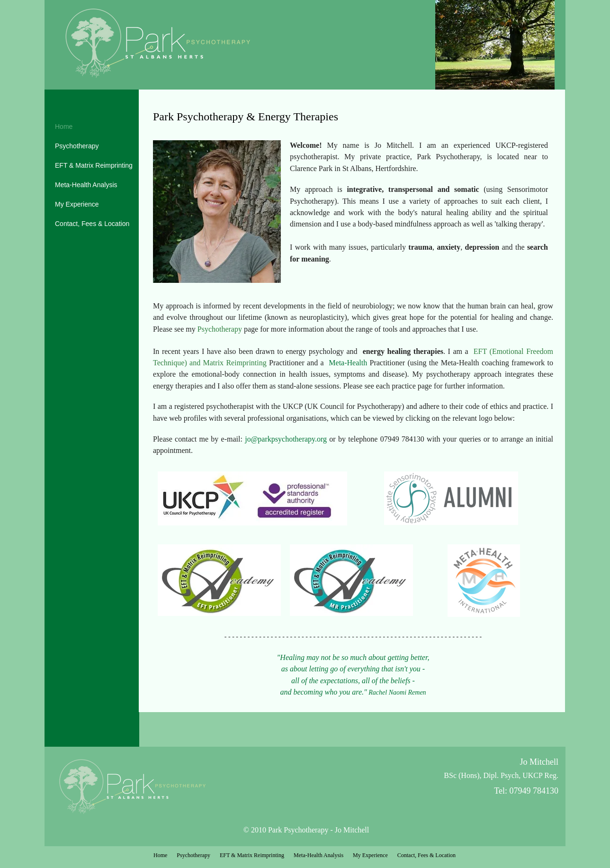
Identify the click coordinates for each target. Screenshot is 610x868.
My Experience (77, 204)
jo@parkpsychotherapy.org (286, 439)
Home (64, 127)
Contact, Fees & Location (92, 224)
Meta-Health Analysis (86, 185)
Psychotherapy (77, 146)
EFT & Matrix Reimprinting (94, 165)
